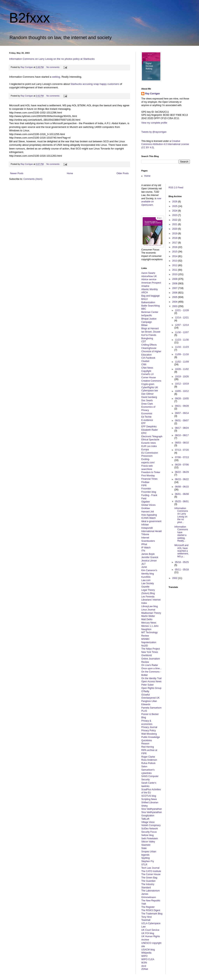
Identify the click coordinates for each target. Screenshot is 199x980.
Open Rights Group (151, 688)
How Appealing (149, 515)
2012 (175, 265)
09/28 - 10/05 (182, 399)
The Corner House (151, 874)
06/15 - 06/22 (182, 479)
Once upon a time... (151, 668)
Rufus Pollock (148, 763)
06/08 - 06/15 (182, 487)
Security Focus (149, 832)
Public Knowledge (151, 737)
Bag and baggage (151, 296)
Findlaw (145, 482)
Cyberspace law (150, 391)
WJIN (144, 963)
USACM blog (148, 950)
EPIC (144, 433)
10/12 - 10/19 (182, 384)
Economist (147, 414)
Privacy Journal (149, 727)
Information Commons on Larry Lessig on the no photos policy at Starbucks (52, 59)
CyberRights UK (150, 387)
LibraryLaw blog (150, 606)
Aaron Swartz (148, 273)
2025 (175, 206)
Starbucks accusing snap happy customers (95, 84)
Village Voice (148, 822)
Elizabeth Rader (150, 430)
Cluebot (145, 361)
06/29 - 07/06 (182, 465)
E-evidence (147, 420)
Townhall (146, 920)
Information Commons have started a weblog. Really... (181, 534)
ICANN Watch (148, 518)
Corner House (149, 378)
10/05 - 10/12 (182, 391)
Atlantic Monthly (150, 289)
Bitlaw (144, 325)
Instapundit (147, 528)
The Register (148, 907)
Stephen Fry (148, 861)
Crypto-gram (148, 384)
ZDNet (145, 969)
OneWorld (147, 655)
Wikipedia (146, 953)
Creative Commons (151, 381)
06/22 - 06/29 (182, 472)
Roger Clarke (148, 757)
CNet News (147, 368)
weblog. (56, 77)
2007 (175, 288)
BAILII (144, 299)
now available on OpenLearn (151, 202)
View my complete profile (154, 123)
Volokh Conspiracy (151, 825)
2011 (175, 270)
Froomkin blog (149, 492)
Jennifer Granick (150, 557)
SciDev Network (150, 829)
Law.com (146, 580)
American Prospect (151, 283)
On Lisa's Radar (150, 665)
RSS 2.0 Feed (176, 188)
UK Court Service (150, 930)
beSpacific (147, 315)
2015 (175, 252)
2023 (175, 215)
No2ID (145, 646)
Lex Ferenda (148, 597)
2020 (175, 229)
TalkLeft (145, 819)
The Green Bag (149, 878)
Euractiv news (149, 443)
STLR (144, 865)
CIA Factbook (148, 358)
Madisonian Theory (151, 613)
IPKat (144, 544)
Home (70, 173)
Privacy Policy (149, 731)
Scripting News (149, 799)
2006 (175, 293)
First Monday (148, 476)
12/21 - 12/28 (182, 310)
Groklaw (146, 508)
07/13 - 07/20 (182, 450)
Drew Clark (147, 404)
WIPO (144, 956)
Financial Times (149, 479)
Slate (144, 848)
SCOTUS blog (149, 796)
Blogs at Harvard (150, 328)
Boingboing (147, 338)
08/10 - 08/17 (182, 435)
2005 (175, 297)
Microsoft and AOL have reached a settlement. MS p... (182, 551)
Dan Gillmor (147, 394)
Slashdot (146, 845)
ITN (143, 551)
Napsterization (149, 642)
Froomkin (146, 489)
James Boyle (148, 554)
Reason (145, 744)
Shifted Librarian (150, 803)
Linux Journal (148, 610)
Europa (145, 450)
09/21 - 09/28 (182, 406)
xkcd (144, 966)
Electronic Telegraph (152, 436)
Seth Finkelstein (150, 839)
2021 (175, 224)
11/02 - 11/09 (182, 362)
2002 (175, 578)
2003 (175, 306)
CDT (144, 342)
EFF (144, 423)
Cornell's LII (147, 374)
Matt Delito (147, 619)
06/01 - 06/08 (182, 494)
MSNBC (145, 639)
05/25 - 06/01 (182, 501)
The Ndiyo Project (151, 649)
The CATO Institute (151, 871)
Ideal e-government (151, 521)
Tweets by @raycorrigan (154, 132)
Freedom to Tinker (151, 472)
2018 (175, 238)
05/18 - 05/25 (182, 562)
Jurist (144, 567)
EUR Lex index (149, 446)
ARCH (145, 292)
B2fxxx (30, 18)
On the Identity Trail (151, 678)
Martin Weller (148, 616)
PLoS (144, 711)
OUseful (145, 695)
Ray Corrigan (152, 94)
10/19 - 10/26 (182, 377)
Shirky (144, 806)
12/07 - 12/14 (182, 325)
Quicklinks (147, 740)
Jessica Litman (149, 561)
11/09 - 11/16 (182, 354)
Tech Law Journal (150, 868)
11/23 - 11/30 (182, 340)
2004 (175, 302)
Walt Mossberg (149, 734)
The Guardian (148, 881)
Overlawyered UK (150, 698)
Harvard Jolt (148, 512)
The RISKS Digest (151, 910)
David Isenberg (149, 397)
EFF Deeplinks (149, 427)
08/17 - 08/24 (182, 428)
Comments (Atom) (33, 179)
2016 (175, 247)
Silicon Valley (148, 842)
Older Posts (123, 173)
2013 (175, 261)
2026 (175, 202)
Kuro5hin (146, 577)
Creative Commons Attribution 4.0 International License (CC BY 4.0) (165, 144)
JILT (143, 564)
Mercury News (149, 623)
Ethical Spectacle (150, 440)
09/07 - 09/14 (182, 413)
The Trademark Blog (152, 914)
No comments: (54, 67)
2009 (175, 279)
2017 (175, 243)
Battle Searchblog (151, 306)
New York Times (150, 652)
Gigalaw (145, 502)
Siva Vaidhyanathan (152, 809)
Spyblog (145, 858)
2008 (175, 284)
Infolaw (145, 525)
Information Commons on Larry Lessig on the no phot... (181, 515)
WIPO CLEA (148, 959)
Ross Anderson (149, 760)
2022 (175, 220)
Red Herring (148, 747)
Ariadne (145, 286)
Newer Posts (17, 173)
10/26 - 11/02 (182, 369)
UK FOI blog (148, 933)
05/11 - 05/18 (182, 570)
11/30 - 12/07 (182, 332)
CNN (144, 364)
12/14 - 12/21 (182, 318)
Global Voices (148, 505)
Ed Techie (146, 417)
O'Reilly (145, 691)
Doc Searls (147, 400)
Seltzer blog (147, 835)
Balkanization (148, 302)
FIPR (144, 486)
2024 (175, 211)
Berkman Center (150, 312)
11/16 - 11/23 (182, 347)
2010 (175, 274)
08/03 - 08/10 (182, 443)
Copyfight (146, 371)
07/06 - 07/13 (182, 457)
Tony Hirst (146, 917)
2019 (175, 234)
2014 (175, 256)
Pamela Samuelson (151, 708)
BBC (144, 309)
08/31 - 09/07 (182, 421)
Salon (144, 767)
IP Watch (146, 548)
